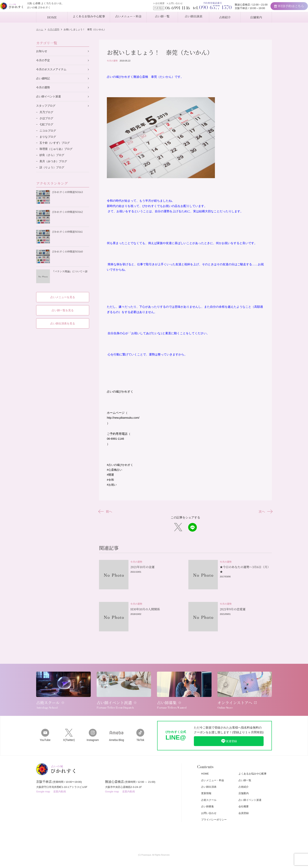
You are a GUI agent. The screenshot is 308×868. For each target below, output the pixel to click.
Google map (43, 787)
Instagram (93, 728)
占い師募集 (208, 800)
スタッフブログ (46, 108)
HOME (205, 767)
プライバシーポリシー (214, 813)
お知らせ (42, 51)
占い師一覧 (245, 774)
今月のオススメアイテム (52, 70)
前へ (106, 516)
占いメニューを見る (63, 293)
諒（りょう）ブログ (53, 173)
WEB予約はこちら (274, 8)
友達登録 (229, 734)
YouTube (45, 728)
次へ (264, 516)
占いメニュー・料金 (213, 774)
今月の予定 (44, 61)
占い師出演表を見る (63, 320)
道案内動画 (60, 787)
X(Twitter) (69, 728)
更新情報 (206, 787)
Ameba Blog (117, 728)
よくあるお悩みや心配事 (253, 767)
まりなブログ (48, 141)
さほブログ (47, 121)
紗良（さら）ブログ (53, 160)
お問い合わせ (160, 5)
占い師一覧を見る (63, 307)
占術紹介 (244, 780)
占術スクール (209, 793)
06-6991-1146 (116, 441)
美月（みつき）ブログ (54, 167)
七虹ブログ (47, 128)
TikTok (140, 728)
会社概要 (145, 5)
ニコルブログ (48, 134)
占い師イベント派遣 (49, 98)
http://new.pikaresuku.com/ (124, 420)
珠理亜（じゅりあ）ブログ (57, 154)
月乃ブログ (47, 115)
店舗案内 (244, 787)
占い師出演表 (209, 780)
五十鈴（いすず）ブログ (56, 147)
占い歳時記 (44, 80)
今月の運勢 (112, 61)
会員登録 (244, 807)
